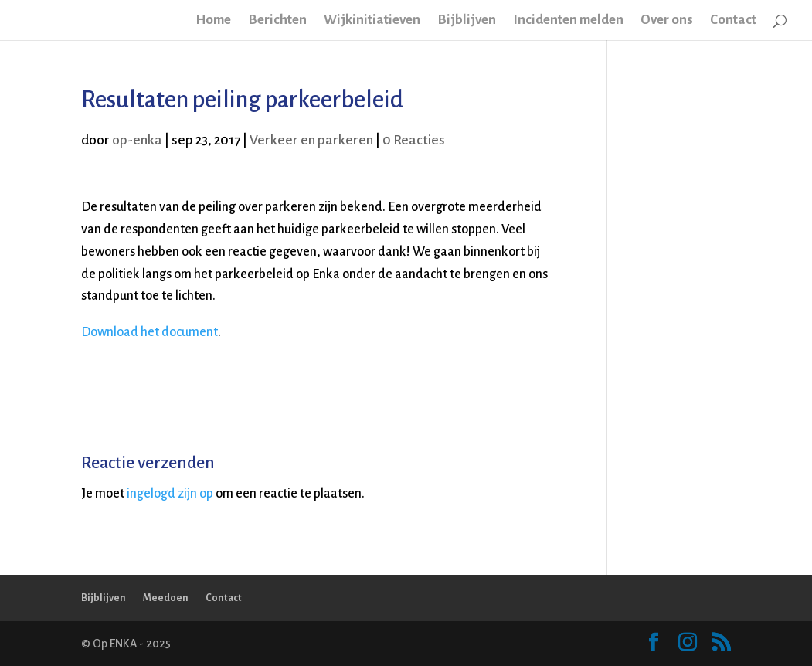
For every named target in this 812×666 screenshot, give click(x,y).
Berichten (277, 21)
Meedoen (166, 598)
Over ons (667, 21)
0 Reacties (414, 140)
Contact (733, 21)
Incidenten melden (568, 21)
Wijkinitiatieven (372, 21)
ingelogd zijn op (170, 494)
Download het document (149, 332)
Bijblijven (467, 21)
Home (213, 21)
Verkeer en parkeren (311, 140)
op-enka (137, 140)
